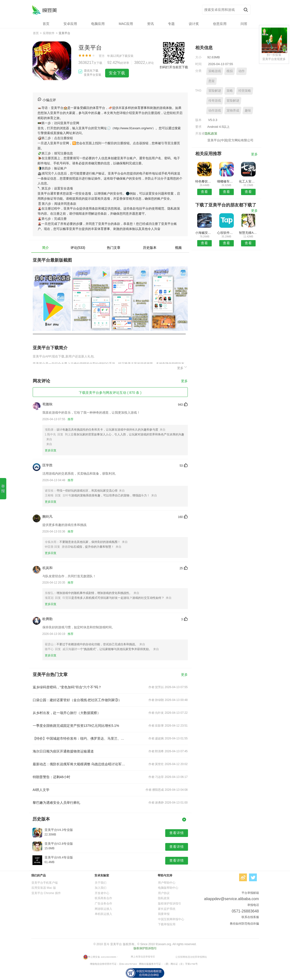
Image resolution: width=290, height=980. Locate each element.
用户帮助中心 (167, 883)
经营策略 (245, 91)
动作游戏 (215, 110)
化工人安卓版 (248, 181)
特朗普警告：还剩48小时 (52, 777)
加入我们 (101, 888)
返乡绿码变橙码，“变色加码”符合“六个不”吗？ (67, 687)
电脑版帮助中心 (168, 888)
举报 (3, 488)
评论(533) (78, 248)
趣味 (248, 110)
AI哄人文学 (41, 790)
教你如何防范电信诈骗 (244, 924)
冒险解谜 (215, 91)
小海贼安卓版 (205, 233)
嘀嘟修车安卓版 (226, 181)
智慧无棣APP (248, 233)
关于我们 (101, 883)
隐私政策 (211, 133)
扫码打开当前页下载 (174, 67)
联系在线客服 (250, 917)
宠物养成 (233, 110)
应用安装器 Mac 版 (44, 888)
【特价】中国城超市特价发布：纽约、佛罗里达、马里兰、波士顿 (79, 738)
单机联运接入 (103, 914)
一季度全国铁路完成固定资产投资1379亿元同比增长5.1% (76, 726)
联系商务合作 (103, 898)
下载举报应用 (167, 924)
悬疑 (212, 81)
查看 (204, 192)
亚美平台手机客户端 (45, 883)
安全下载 (117, 73)
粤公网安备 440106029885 (102, 957)
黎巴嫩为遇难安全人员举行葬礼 (56, 803)
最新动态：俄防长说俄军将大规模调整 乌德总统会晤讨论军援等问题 (79, 764)
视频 (178, 248)
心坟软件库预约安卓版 (226, 233)
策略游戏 (215, 71)
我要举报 (164, 914)
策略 (230, 91)
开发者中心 (102, 893)
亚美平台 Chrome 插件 (46, 893)
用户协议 (164, 893)
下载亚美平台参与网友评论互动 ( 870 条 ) (110, 393)
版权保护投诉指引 (170, 904)
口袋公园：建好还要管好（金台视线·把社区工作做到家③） (77, 700)
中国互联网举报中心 (171, 919)
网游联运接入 (103, 909)
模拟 (230, 71)
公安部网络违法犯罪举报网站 (191, 957)
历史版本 (150, 248)
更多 (182, 367)
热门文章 (114, 248)
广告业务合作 (103, 904)
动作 (242, 71)
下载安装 (128, 56)
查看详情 (177, 833)
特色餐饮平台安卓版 (205, 181)
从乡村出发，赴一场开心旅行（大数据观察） (67, 713)
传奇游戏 (215, 101)
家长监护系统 (167, 909)
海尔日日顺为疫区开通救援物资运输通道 (63, 751)
